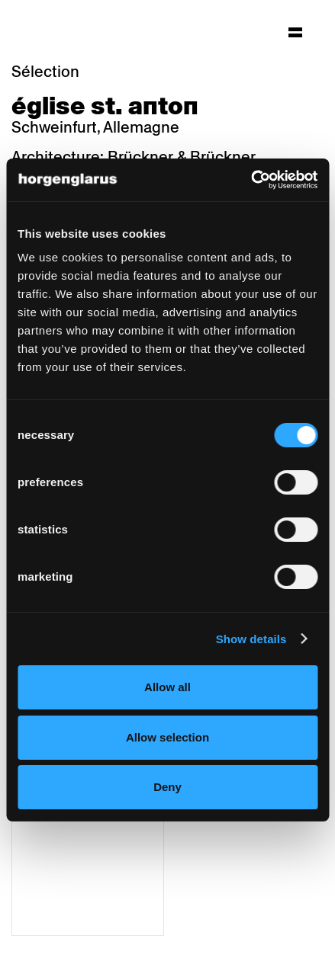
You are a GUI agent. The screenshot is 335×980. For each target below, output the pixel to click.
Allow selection (167, 737)
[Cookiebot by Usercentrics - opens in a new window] (251, 180)
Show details (251, 639)
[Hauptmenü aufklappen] (295, 32)
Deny (167, 787)
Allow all (167, 687)
